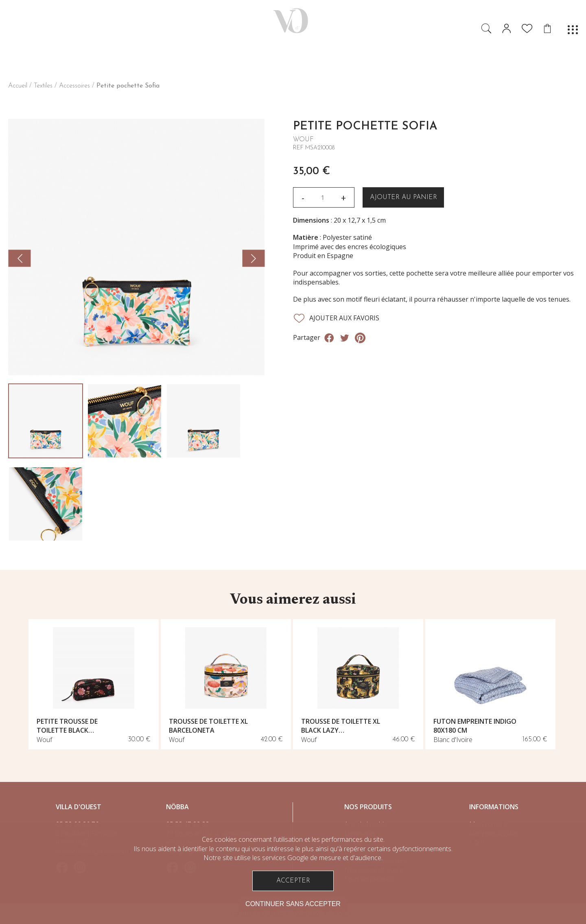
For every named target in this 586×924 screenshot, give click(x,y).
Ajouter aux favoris (336, 318)
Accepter (293, 881)
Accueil (18, 86)
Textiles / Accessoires (62, 86)
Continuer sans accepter (293, 904)
